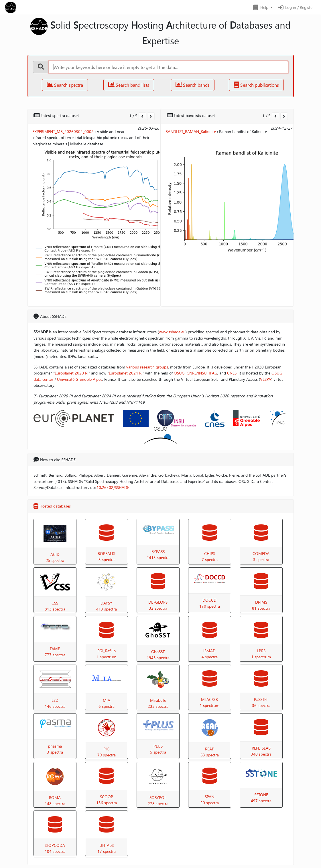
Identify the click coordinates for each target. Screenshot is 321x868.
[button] (262, 7)
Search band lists (129, 85)
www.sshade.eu (172, 332)
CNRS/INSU (197, 373)
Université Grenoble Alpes (80, 379)
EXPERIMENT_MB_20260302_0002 (63, 131)
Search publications (256, 85)
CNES (232, 373)
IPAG (213, 373)
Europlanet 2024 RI (126, 373)
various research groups (147, 367)
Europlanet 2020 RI (72, 373)
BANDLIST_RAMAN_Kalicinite (191, 131)
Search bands (193, 85)
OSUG (179, 373)
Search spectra (65, 85)
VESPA (266, 379)
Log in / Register (296, 7)
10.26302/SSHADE (113, 487)
